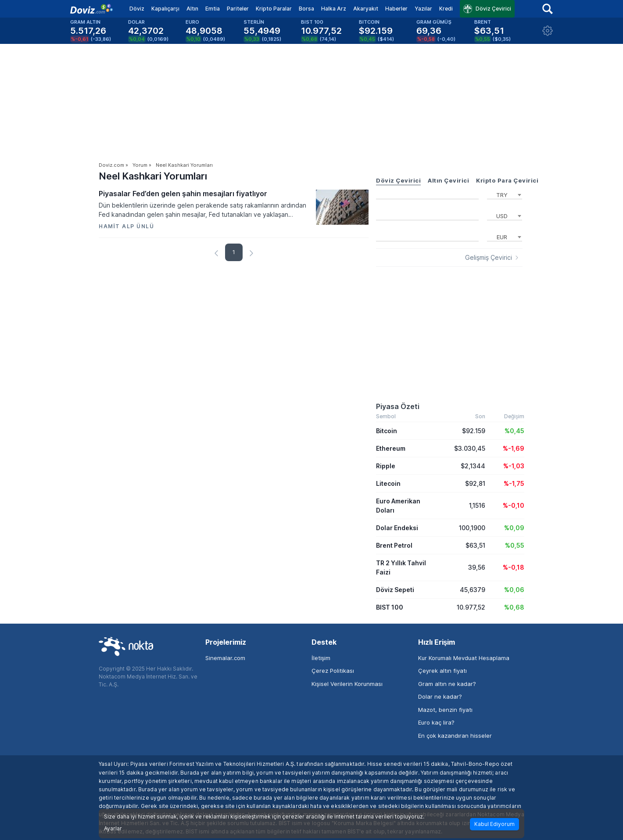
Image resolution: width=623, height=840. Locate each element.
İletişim (321, 658)
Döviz (137, 9)
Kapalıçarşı (165, 9)
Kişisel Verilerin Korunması (347, 684)
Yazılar (423, 9)
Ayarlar (113, 829)
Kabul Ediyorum (494, 824)
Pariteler (238, 9)
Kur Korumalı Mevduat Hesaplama (464, 658)
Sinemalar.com (225, 658)
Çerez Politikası (333, 671)
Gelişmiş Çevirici (489, 258)
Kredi (446, 9)
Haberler (396, 9)
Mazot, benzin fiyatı (445, 710)
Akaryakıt (366, 9)
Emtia (213, 9)
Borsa (306, 9)
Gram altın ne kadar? (447, 684)
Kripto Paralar (274, 9)
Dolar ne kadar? (440, 696)
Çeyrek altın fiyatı (442, 671)
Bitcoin (387, 431)
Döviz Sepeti (395, 590)
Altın (192, 9)
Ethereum (391, 448)
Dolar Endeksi (397, 528)
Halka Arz (334, 9)
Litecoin (388, 483)
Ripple (386, 466)
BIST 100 (390, 607)
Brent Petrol (394, 545)
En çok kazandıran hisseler (455, 736)
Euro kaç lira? (436, 722)
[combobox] (505, 194)
